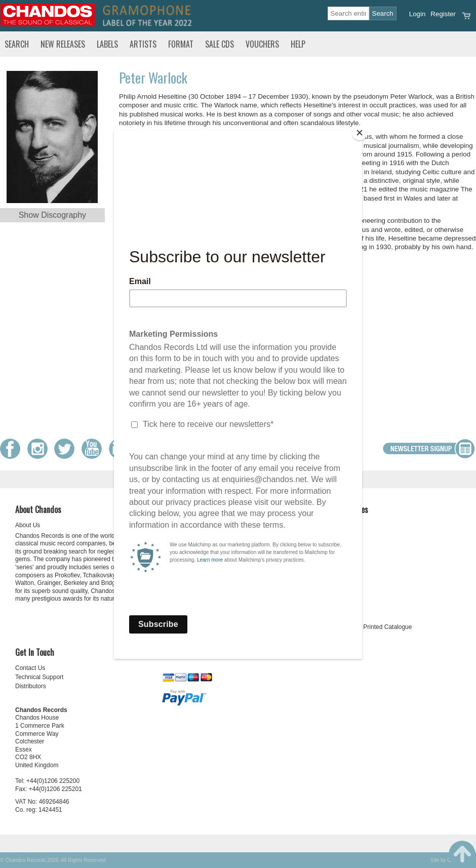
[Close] (360, 133)
